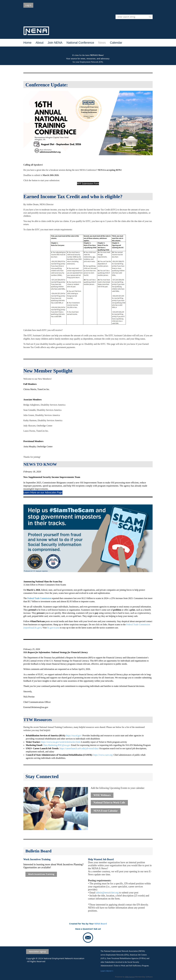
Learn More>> (107, 971)
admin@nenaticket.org (107, 893)
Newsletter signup (37, 951)
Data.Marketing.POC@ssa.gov (57, 745)
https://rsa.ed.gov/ (74, 736)
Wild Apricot (130, 977)
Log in (28, 5)
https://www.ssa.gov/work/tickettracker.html (61, 742)
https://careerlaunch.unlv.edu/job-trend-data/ (79, 748)
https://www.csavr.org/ (103, 755)
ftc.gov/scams (53, 628)
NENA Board (101, 924)
